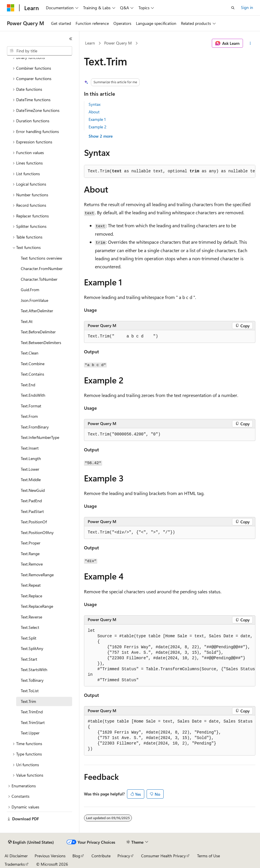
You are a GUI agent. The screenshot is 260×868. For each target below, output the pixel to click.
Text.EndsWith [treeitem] (33, 395)
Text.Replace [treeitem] (31, 596)
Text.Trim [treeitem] (28, 701)
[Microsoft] (11, 8)
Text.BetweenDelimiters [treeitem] (41, 342)
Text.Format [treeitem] (31, 406)
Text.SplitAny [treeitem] (32, 648)
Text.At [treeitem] (27, 321)
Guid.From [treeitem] (30, 290)
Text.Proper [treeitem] (31, 543)
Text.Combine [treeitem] (33, 364)
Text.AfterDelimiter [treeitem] (37, 311)
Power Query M (118, 43)
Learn (90, 43)
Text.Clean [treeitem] (30, 353)
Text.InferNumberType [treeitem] (40, 437)
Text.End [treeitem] (28, 385)
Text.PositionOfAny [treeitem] (37, 532)
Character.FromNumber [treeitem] (42, 268)
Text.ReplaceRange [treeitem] (37, 606)
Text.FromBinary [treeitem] (35, 427)
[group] (170, 656)
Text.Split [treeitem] (29, 638)
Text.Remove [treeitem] (32, 564)
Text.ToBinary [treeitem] (32, 680)
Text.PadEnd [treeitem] (31, 501)
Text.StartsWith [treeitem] (34, 670)
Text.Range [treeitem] (30, 554)
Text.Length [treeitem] (31, 458)
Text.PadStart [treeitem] (32, 511)
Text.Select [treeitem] (30, 627)
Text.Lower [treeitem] (30, 469)
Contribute (101, 856)
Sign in (247, 7)
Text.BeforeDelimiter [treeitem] (38, 332)
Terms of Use (208, 856)
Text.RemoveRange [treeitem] (37, 575)
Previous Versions (50, 856)
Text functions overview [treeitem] (41, 258)
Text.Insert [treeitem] (30, 448)
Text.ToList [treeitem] (30, 691)
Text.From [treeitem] (29, 416)
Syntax (95, 104)
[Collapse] (71, 39)
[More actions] (250, 43)
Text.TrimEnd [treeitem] (32, 712)
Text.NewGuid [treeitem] (33, 490)
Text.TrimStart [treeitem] (33, 722)
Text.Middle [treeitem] (31, 480)
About (94, 112)
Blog (76, 856)
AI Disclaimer (16, 856)
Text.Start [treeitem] (29, 659)
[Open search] (233, 8)
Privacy (124, 856)
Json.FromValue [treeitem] (34, 300)
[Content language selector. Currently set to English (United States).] (31, 842)
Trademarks (15, 864)
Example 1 (97, 119)
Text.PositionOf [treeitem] (34, 522)
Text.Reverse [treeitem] (31, 617)
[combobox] (40, 51)
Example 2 (98, 127)
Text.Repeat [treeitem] (31, 585)
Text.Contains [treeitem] (32, 374)
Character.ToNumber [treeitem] (39, 279)
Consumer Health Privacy (163, 856)
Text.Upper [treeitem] (30, 733)
